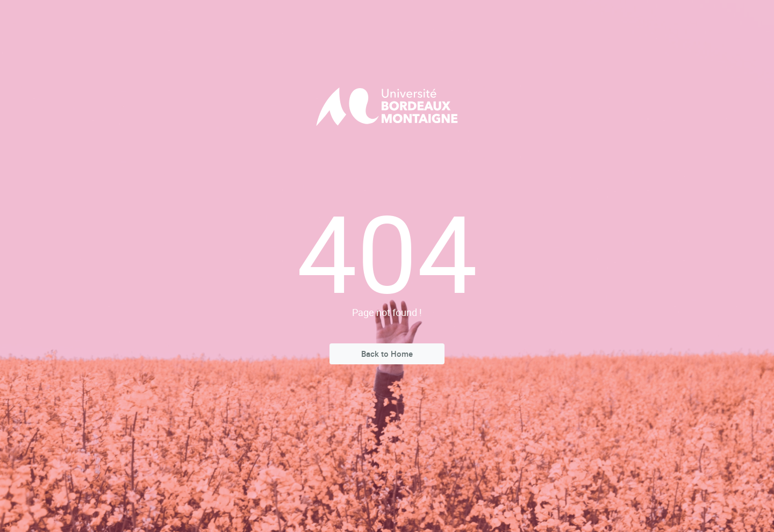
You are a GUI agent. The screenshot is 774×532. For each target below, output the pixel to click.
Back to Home (387, 354)
